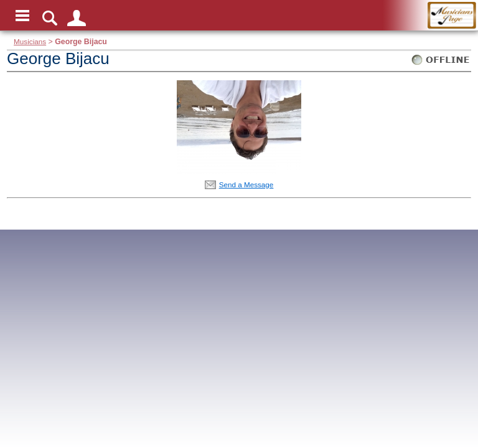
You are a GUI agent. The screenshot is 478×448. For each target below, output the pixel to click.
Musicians (30, 41)
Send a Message (246, 184)
